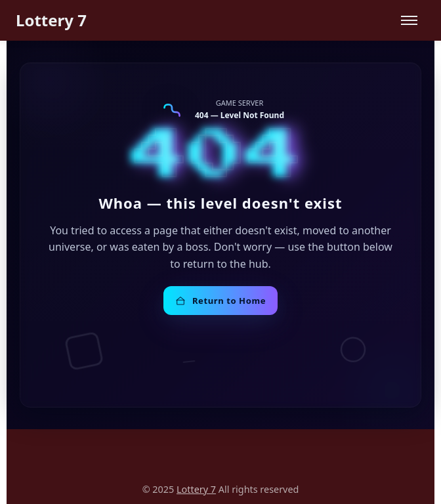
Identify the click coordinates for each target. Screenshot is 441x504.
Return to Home (220, 301)
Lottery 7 (51, 20)
